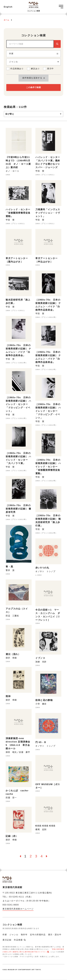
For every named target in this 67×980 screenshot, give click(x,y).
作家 (5, 935)
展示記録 (7, 940)
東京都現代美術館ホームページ (18, 909)
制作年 (24, 935)
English (8, 7)
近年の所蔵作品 (38, 935)
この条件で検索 (33, 87)
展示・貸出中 (55, 935)
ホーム (7, 20)
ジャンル (14, 935)
